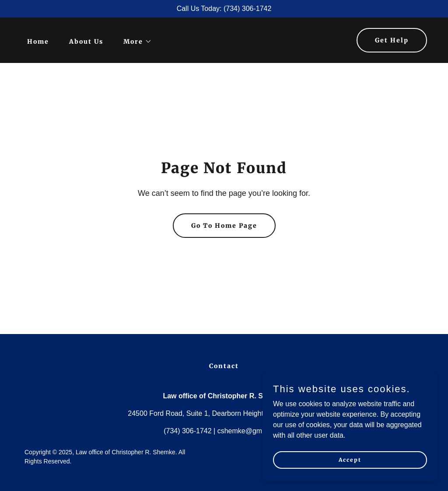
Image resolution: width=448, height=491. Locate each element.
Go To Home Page (224, 226)
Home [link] (38, 42)
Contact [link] (224, 366)
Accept (350, 478)
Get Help (392, 40)
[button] (135, 42)
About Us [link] (86, 42)
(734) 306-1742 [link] (187, 431)
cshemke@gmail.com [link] (251, 431)
